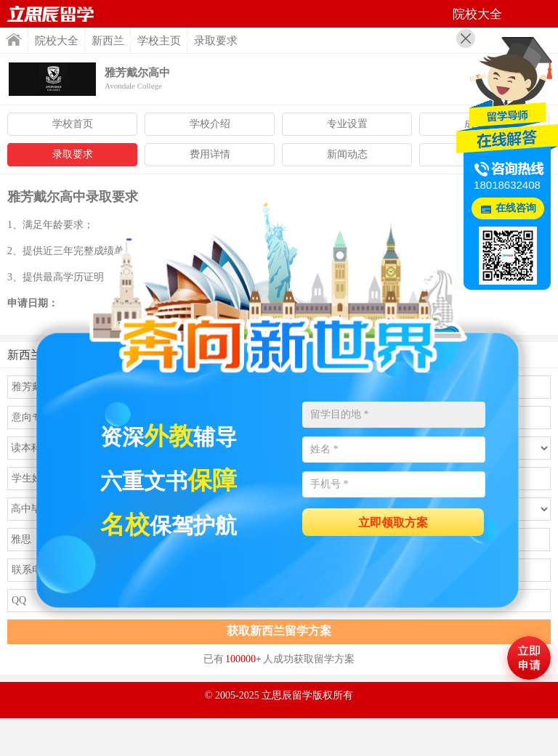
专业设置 (347, 124)
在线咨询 (516, 208)
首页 (51, 14)
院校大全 (57, 41)
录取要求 (73, 154)
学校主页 (159, 41)
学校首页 (73, 124)
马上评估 (529, 658)
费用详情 (210, 154)
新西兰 (108, 41)
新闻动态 (347, 154)
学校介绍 (210, 124)
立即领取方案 (393, 523)
